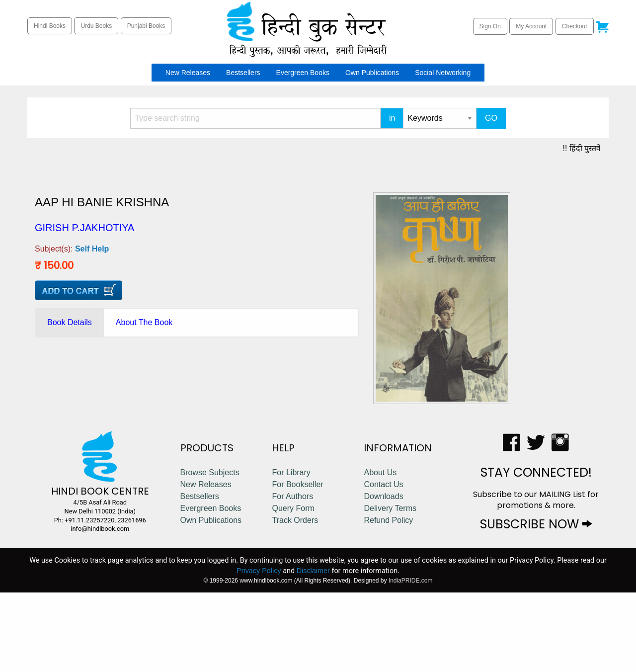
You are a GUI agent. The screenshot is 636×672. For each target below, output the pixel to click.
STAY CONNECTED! (536, 552)
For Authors (292, 576)
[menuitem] (155, 73)
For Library (291, 552)
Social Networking (443, 73)
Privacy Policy (259, 650)
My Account (531, 26)
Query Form (293, 588)
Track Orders (295, 600)
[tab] (70, 323)
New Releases (188, 73)
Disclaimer (313, 650)
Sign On (490, 26)
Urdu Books (96, 26)
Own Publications (372, 73)
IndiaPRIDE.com (411, 660)
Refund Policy (388, 600)
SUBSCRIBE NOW (536, 604)
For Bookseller (297, 564)
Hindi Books (50, 26)
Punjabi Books (146, 26)
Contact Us (383, 564)
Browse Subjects (210, 552)
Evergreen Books (303, 73)
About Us (380, 552)
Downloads (383, 576)
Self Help (92, 249)
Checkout (575, 26)
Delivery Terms (390, 588)
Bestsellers (243, 73)
